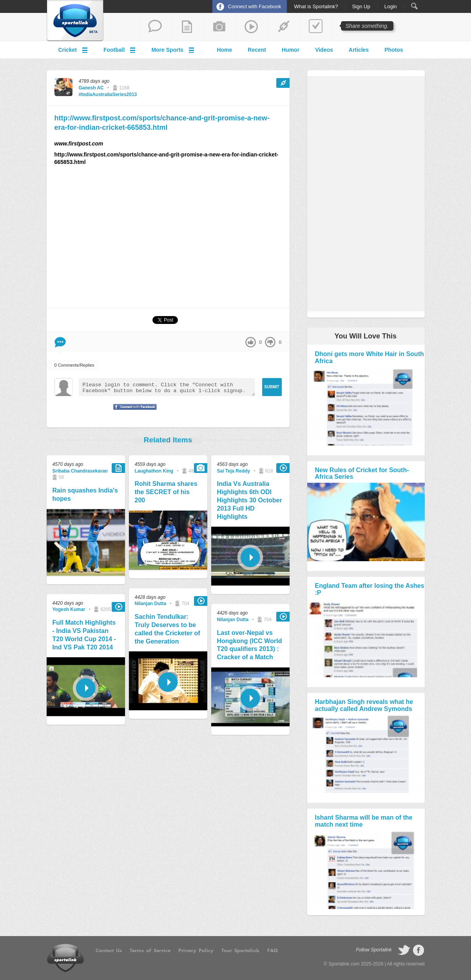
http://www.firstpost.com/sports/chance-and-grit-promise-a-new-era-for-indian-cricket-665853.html (162, 123)
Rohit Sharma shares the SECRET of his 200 (166, 492)
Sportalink (75, 21)
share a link (284, 27)
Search (414, 6)
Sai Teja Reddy (234, 471)
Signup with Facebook (133, 412)
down (270, 342)
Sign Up (361, 7)
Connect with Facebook (255, 6)
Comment (60, 342)
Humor (291, 50)
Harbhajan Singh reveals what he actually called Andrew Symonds (364, 705)
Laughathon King (154, 471)
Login (391, 7)
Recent (257, 50)
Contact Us (109, 951)
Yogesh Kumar (69, 609)
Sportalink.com (344, 964)
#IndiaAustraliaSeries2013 (108, 95)
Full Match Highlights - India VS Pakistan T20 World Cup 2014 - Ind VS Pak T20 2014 (84, 635)
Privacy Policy (196, 951)
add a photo (219, 27)
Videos (324, 50)
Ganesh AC (91, 88)
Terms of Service (150, 951)
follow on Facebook (418, 950)
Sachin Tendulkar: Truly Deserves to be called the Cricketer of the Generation (168, 629)
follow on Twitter (404, 950)
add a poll (316, 27)
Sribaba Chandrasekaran (80, 471)
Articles (359, 50)
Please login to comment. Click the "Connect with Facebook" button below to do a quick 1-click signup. (167, 387)
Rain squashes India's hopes (85, 495)
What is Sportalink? (316, 7)
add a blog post (187, 27)
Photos (394, 50)
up (251, 342)
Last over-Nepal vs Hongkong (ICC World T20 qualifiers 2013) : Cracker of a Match (250, 645)
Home (224, 50)
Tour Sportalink (240, 951)
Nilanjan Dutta (151, 604)
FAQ (273, 951)
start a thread (155, 27)
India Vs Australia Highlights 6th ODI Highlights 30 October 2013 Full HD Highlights (250, 500)
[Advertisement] (168, 240)
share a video (252, 27)
